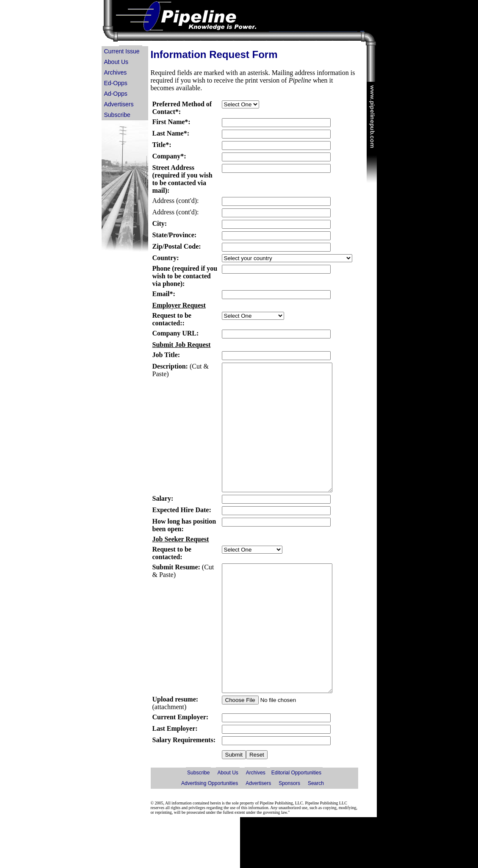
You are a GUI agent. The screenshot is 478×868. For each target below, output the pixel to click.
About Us (116, 62)
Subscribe (117, 115)
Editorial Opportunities (296, 824)
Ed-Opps (116, 83)
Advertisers (119, 104)
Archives (116, 72)
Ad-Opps (116, 94)
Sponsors (289, 834)
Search (316, 834)
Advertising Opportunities (210, 834)
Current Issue (122, 51)
